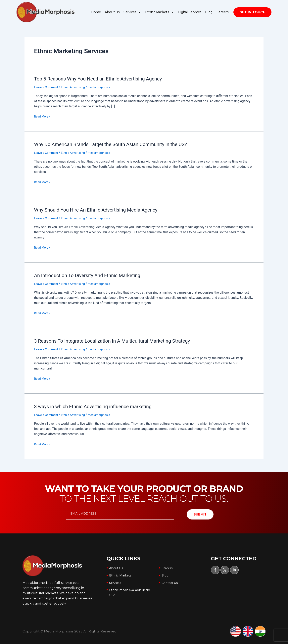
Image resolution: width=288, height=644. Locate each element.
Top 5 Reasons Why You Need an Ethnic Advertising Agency (103, 79)
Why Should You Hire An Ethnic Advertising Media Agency (100, 210)
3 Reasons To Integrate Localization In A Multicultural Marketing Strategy (118, 340)
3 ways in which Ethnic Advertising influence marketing (97, 406)
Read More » (43, 116)
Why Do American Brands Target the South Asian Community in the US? (116, 144)
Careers (222, 12)
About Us (112, 12)
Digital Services (190, 12)
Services (132, 12)
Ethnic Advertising (75, 87)
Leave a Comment (47, 87)
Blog (209, 12)
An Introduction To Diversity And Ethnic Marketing (91, 275)
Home (96, 12)
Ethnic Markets (160, 12)
